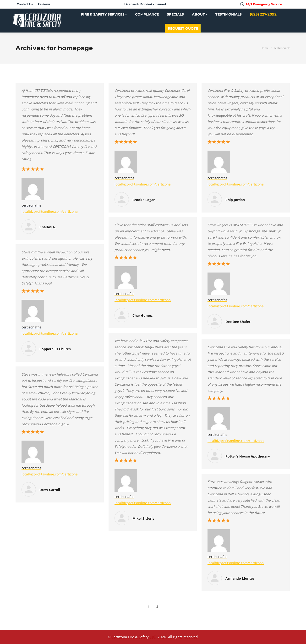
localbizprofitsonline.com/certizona (50, 211)
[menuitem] (25, 4)
